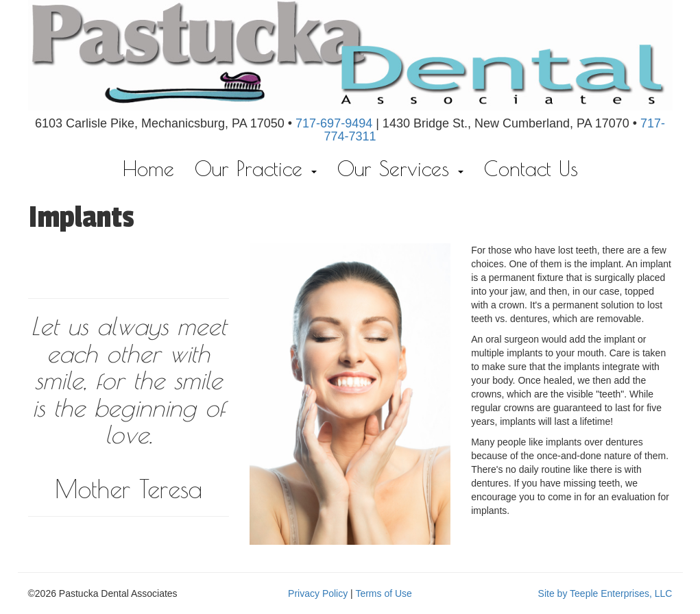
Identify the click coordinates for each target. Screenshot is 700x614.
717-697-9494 (334, 123)
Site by (553, 593)
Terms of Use (383, 593)
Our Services (400, 168)
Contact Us (531, 168)
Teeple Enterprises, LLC (621, 593)
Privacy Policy (318, 593)
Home (148, 168)
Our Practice (256, 168)
